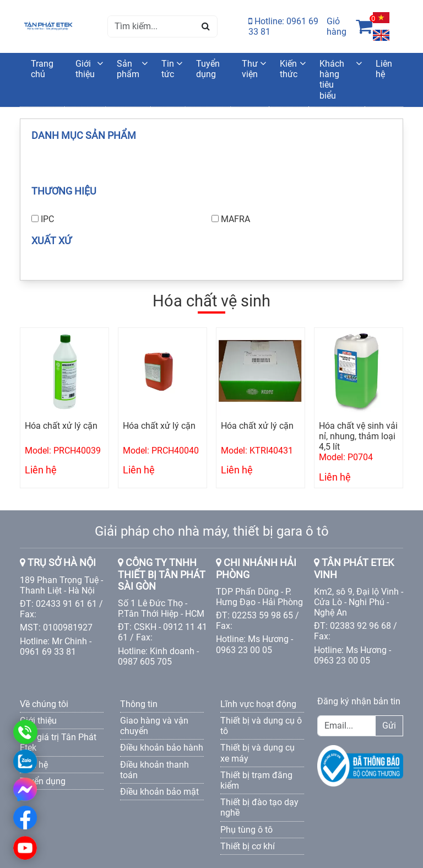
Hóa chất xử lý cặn (61, 426)
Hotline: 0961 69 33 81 (283, 26)
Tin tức (168, 69)
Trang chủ (42, 69)
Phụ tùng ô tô (246, 830)
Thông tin (139, 704)
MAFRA (235, 219)
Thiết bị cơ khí (248, 846)
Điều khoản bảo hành (162, 748)
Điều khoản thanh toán (154, 770)
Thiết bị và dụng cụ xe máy (257, 753)
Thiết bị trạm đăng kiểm (256, 780)
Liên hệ (384, 69)
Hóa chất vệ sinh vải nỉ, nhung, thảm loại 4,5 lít (358, 436)
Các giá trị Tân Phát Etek (58, 742)
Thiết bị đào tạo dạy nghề (259, 807)
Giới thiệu (85, 69)
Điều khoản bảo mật (159, 792)
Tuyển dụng (208, 69)
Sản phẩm (128, 69)
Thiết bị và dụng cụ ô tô (261, 726)
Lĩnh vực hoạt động (258, 704)
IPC (47, 219)
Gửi (389, 726)
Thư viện (250, 69)
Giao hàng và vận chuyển (154, 726)
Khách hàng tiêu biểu (332, 80)
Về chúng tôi (44, 704)
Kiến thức (289, 69)
